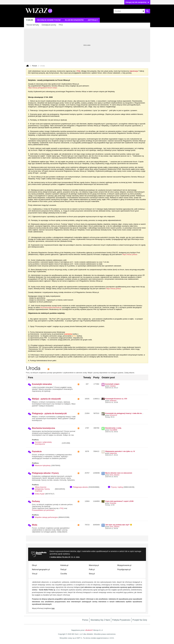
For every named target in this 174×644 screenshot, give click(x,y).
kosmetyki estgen (112, 384)
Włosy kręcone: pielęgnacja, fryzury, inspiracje (43, 489)
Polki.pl (92, 569)
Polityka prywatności (121, 620)
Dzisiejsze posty (49, 25)
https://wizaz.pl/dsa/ (130, 254)
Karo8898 (113, 430)
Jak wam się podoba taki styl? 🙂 (119, 525)
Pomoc (85, 620)
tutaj (53, 608)
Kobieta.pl (64, 565)
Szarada (113, 503)
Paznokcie (37, 451)
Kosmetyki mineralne (42, 384)
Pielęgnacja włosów (80, 487)
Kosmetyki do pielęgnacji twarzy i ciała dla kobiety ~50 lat (128, 413)
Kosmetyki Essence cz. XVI (116, 399)
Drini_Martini (115, 475)
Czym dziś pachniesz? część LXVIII (119, 501)
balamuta (113, 453)
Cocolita (64, 574)
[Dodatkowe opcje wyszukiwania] (143, 11)
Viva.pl (35, 574)
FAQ (61, 25)
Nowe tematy (33, 25)
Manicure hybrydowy (43, 465)
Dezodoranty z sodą (113, 428)
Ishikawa (113, 401)
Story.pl (92, 574)
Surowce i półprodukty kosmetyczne (43, 443)
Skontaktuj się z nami (100, 620)
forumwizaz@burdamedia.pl (51, 307)
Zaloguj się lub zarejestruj (137, 2)
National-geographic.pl (41, 569)
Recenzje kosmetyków (49, 20)
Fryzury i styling (117, 487)
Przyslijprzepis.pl (124, 569)
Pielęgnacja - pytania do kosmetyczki (49, 413)
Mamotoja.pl (94, 565)
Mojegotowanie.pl (124, 565)
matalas (113, 386)
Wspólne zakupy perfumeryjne (46, 517)
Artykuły (93, 20)
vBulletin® (89, 630)
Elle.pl (34, 565)
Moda (35, 525)
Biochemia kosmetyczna (44, 428)
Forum (30, 20)
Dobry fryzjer (40, 494)
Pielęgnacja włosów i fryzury (45, 473)
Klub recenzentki (74, 20)
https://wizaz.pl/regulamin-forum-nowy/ (43, 88)
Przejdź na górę (140, 620)
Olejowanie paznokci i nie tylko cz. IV (120, 451)
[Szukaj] (129, 11)
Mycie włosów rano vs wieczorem (119, 473)
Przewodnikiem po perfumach (43, 510)
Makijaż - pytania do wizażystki (46, 399)
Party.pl (63, 569)
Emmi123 (113, 415)
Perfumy (36, 501)
